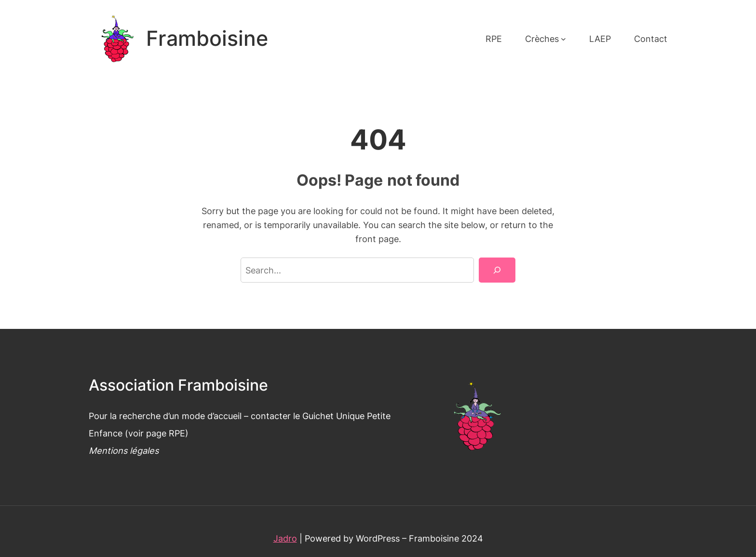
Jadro (285, 538)
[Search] (497, 270)
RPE (177, 433)
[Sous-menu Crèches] (563, 39)
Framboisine (207, 38)
